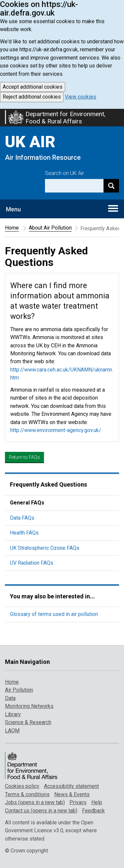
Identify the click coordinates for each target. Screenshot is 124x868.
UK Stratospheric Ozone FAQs (45, 548)
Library (13, 714)
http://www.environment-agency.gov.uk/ (56, 430)
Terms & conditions (27, 794)
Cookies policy (22, 786)
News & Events (72, 794)
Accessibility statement (71, 786)
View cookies (81, 97)
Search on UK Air (64, 173)
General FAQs (27, 503)
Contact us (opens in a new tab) (41, 811)
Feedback (93, 811)
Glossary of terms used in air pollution (54, 614)
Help (97, 802)
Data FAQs (22, 518)
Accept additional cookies (33, 87)
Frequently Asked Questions (48, 484)
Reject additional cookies (32, 97)
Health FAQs (24, 533)
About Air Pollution (50, 228)
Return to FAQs (24, 457)
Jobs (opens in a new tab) (35, 802)
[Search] (111, 186)
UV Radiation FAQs (32, 563)
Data (10, 698)
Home (12, 228)
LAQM (12, 731)
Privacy (78, 802)
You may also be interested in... (52, 596)
